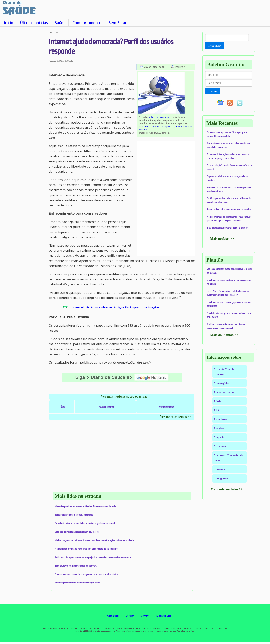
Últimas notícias (34, 23)
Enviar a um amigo (154, 67)
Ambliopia (220, 469)
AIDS (217, 410)
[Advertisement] (24, 88)
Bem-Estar (117, 23)
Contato (145, 616)
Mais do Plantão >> (224, 335)
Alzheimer (220, 446)
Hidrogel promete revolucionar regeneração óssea (77, 583)
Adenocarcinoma (224, 392)
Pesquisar (215, 46)
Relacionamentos (106, 407)
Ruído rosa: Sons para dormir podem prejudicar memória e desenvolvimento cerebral (93, 557)
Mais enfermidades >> (227, 489)
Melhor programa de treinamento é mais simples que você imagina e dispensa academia (94, 540)
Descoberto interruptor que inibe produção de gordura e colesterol (85, 523)
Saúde (60, 23)
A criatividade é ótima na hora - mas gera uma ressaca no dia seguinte (86, 549)
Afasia (217, 401)
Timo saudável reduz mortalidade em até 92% (76, 566)
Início (9, 23)
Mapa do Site (164, 616)
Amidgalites (221, 478)
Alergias (219, 428)
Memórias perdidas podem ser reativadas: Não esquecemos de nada (85, 506)
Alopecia (219, 437)
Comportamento (87, 23)
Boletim (130, 616)
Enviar (213, 91)
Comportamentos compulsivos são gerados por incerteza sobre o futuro (87, 574)
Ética (63, 407)
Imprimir (180, 67)
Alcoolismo (220, 419)
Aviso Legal (113, 616)
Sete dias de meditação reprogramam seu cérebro (77, 532)
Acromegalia (221, 383)
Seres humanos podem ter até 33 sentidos (74, 515)
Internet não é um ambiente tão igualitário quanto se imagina (116, 307)
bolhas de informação (159, 117)
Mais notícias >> (222, 239)
